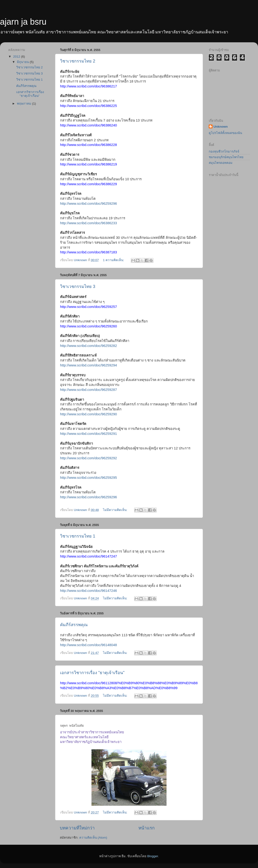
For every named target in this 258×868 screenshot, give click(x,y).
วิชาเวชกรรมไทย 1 (78, 536)
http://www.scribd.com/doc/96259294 (89, 365)
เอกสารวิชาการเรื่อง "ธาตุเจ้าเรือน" (92, 673)
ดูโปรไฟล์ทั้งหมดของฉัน (225, 133)
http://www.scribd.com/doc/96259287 (89, 390)
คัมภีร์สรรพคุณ (74, 625)
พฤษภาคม (25, 104)
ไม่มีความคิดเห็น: (116, 510)
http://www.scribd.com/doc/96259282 (89, 346)
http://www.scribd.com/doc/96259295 (89, 478)
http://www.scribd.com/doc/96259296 (89, 204)
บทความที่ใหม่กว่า (77, 828)
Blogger (153, 856)
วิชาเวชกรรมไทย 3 (78, 287)
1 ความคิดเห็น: (114, 260)
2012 (17, 57)
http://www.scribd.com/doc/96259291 (89, 434)
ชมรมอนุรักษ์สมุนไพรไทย (226, 157)
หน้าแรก (146, 828)
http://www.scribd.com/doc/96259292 (89, 458)
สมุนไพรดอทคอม (221, 163)
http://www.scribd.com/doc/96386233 (89, 223)
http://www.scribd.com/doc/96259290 (89, 414)
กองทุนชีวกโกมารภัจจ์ (224, 151)
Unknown (221, 127)
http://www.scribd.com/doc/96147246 (89, 591)
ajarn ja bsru (23, 22)
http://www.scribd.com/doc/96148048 (89, 645)
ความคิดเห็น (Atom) (93, 838)
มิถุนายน (23, 62)
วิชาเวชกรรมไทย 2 (78, 61)
